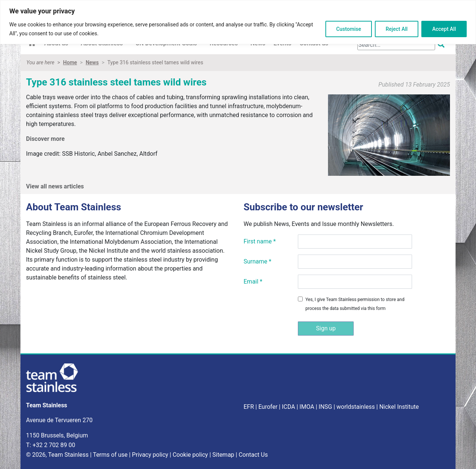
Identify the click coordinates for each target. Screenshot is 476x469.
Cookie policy (190, 455)
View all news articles (55, 186)
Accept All (444, 29)
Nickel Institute (399, 407)
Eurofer (268, 407)
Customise (349, 29)
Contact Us (253, 455)
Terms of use (110, 455)
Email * (253, 282)
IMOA (307, 407)
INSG (325, 407)
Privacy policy (150, 455)
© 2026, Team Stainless (57, 455)
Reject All (397, 29)
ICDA (289, 407)
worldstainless (356, 407)
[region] (238, 22)
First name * (260, 241)
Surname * (258, 261)
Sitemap (223, 455)
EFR (249, 407)
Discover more (46, 139)
